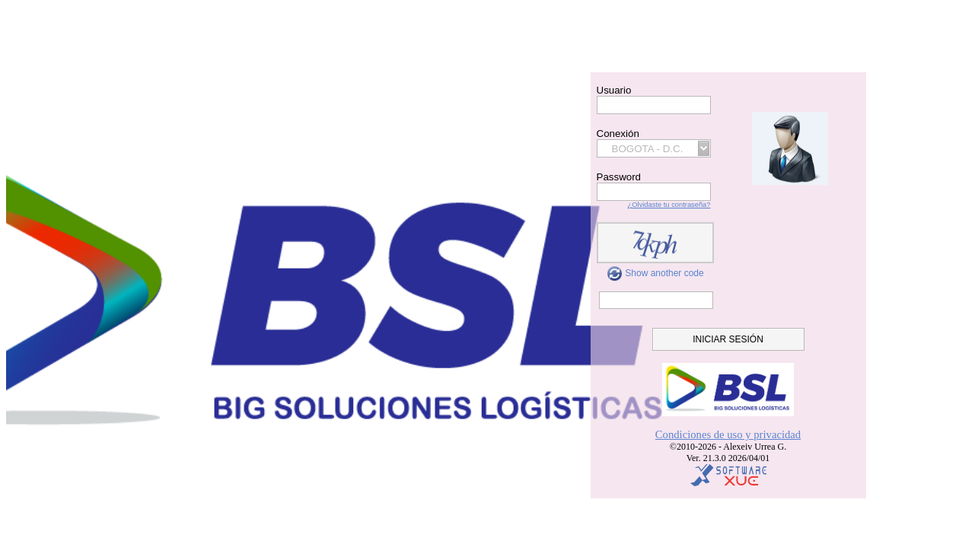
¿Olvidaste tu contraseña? (669, 205)
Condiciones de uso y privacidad (728, 434)
